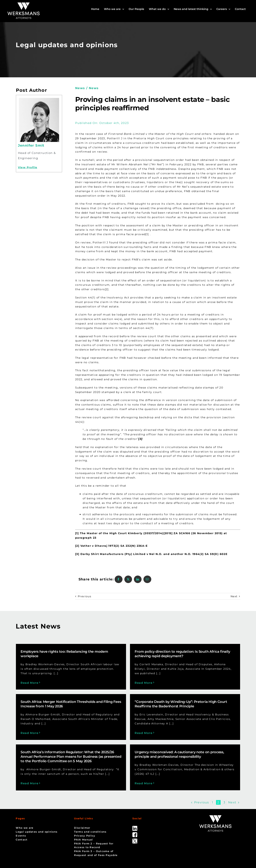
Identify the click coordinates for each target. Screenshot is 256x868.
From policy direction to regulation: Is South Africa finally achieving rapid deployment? (145, 654)
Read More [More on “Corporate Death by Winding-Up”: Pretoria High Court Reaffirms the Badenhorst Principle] (32, 742)
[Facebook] (118, 579)
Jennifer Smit (31, 145)
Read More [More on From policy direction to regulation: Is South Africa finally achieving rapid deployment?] (106, 683)
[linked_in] (135, 805)
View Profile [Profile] (28, 167)
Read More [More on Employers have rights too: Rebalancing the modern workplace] (29, 683)
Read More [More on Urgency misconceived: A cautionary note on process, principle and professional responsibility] (181, 743)
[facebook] (135, 811)
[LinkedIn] (138, 579)
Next (234, 596)
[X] (128, 579)
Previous (85, 596)
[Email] (147, 579)
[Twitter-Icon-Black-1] (135, 817)
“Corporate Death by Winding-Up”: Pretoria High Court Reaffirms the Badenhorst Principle (70, 713)
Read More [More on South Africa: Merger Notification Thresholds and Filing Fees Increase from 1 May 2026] (178, 684)
